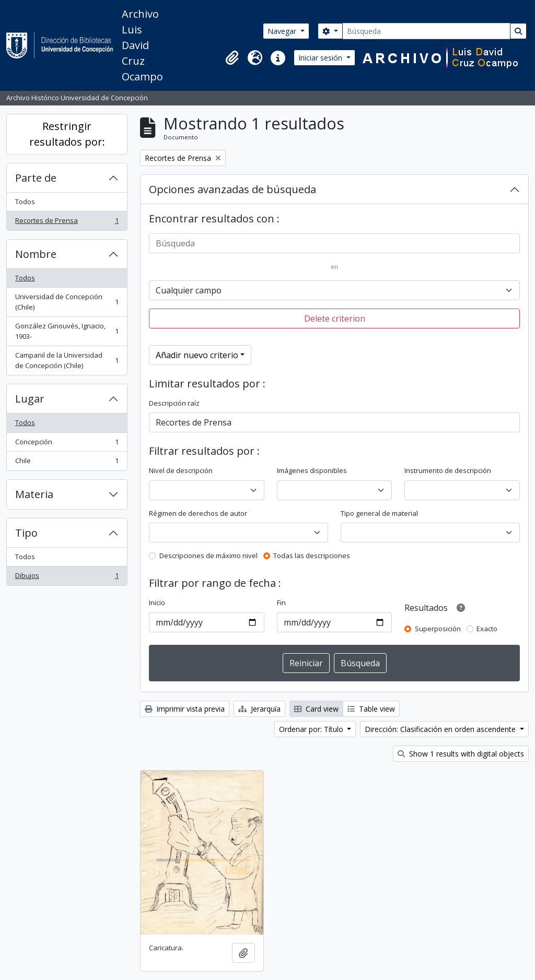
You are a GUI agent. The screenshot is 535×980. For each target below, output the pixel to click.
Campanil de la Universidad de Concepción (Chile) (67, 360)
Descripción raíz (174, 403)
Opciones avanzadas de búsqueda (232, 189)
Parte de (36, 178)
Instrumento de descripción (448, 470)
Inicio (157, 603)
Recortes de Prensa (67, 223)
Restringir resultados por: (67, 134)
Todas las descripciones (312, 556)
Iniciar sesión (321, 58)
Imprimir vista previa (185, 709)
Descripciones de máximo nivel (208, 556)
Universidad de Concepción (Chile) (67, 302)
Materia (34, 494)
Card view (316, 709)
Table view (371, 709)
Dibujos (67, 578)
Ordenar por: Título (312, 729)
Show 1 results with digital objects (461, 754)
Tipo (26, 533)
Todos (25, 202)
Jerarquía (259, 709)
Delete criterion (335, 318)
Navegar (283, 31)
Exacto (487, 629)
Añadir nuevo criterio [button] (197, 355)
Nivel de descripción (181, 470)
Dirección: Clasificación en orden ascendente (441, 729)
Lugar (30, 399)
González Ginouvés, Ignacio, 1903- (67, 331)
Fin (281, 603)
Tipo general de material (379, 513)
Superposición (438, 629)
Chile (67, 463)
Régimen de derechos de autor (198, 513)
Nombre (36, 254)
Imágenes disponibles (312, 470)
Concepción (67, 444)
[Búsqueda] (426, 31)
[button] (232, 58)
